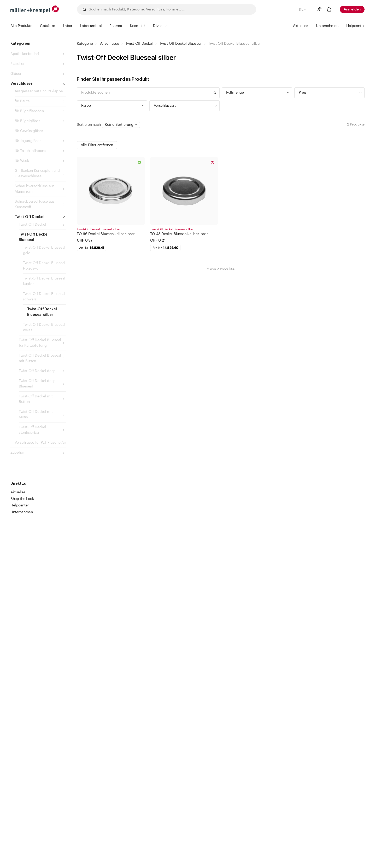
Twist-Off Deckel (139, 44)
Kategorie (85, 44)
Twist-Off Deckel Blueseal (180, 44)
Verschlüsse (109, 44)
